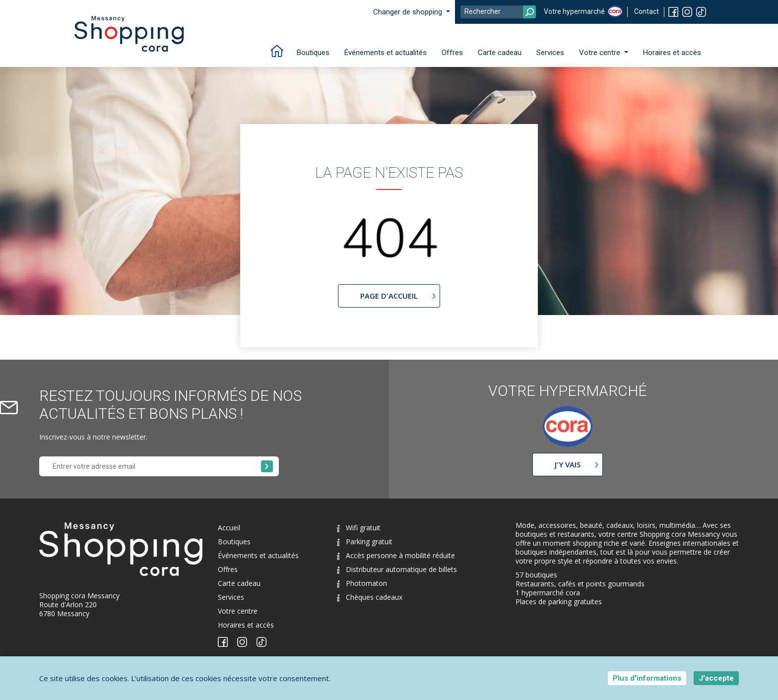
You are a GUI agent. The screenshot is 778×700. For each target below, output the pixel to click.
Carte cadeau (500, 53)
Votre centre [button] (601, 53)
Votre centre (238, 611)
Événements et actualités (386, 53)
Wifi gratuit (359, 528)
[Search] (498, 12)
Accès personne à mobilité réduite (396, 555)
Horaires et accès (672, 53)
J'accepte (716, 678)
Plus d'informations (647, 678)
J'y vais (568, 464)
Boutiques (313, 53)
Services (550, 53)
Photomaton (362, 583)
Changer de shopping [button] (409, 12)
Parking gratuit (365, 541)
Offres (452, 53)
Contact (647, 11)
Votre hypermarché (574, 11)
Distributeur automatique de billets (397, 569)
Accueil (229, 528)
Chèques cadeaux (370, 597)
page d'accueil (389, 296)
